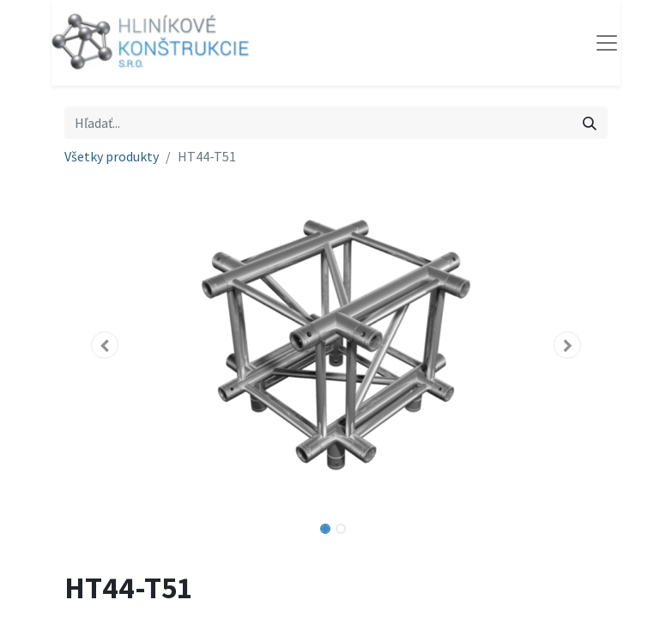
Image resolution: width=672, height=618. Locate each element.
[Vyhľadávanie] (590, 123)
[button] (105, 345)
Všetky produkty (112, 156)
